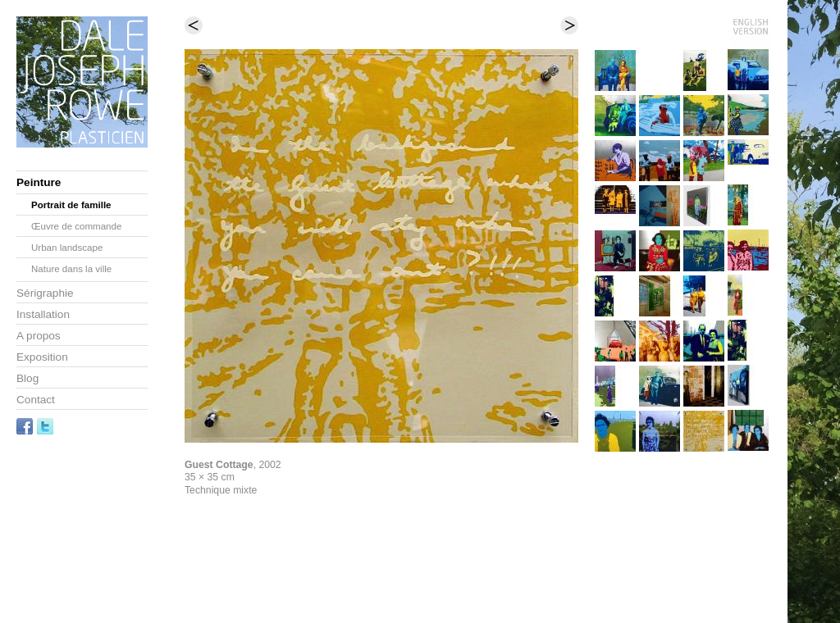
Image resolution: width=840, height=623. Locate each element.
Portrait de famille (71, 205)
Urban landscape (67, 248)
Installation (43, 314)
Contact (36, 400)
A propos (39, 336)
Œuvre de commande (76, 226)
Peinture (39, 182)
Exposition (42, 357)
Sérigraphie (45, 293)
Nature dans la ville (71, 269)
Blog (27, 378)
